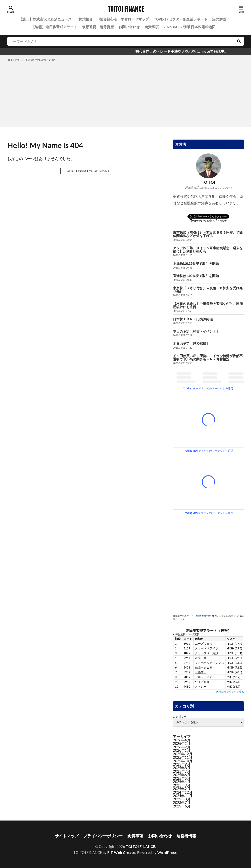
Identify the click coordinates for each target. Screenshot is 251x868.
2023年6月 (182, 806)
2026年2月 (182, 747)
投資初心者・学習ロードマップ (124, 19)
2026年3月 (182, 743)
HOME (16, 60)
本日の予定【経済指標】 (191, 344)
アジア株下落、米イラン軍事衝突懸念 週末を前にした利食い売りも (208, 250)
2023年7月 (182, 803)
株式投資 (86, 19)
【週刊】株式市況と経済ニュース (45, 19)
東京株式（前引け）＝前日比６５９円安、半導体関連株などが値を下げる (208, 234)
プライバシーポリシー (103, 836)
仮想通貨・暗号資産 (98, 27)
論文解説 (219, 19)
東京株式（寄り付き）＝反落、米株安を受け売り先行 (208, 290)
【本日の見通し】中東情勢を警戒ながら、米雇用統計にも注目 (208, 305)
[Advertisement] (126, 94)
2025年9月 (182, 764)
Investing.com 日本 (206, 616)
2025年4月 (182, 782)
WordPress (167, 853)
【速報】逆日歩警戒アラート (54, 27)
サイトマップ (67, 836)
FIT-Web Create (121, 853)
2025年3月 (182, 785)
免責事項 (152, 27)
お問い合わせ (129, 27)
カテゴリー (180, 717)
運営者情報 (186, 836)
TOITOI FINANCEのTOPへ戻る (86, 171)
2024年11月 (183, 796)
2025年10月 (183, 761)
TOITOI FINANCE (126, 9)
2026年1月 (182, 750)
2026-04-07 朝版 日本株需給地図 (189, 27)
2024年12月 (183, 792)
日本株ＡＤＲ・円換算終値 (193, 319)
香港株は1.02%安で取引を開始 (196, 276)
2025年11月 (183, 757)
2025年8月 (182, 768)
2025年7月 (182, 771)
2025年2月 (182, 789)
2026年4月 (182, 740)
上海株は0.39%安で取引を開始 (196, 264)
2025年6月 (182, 775)
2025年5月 (182, 778)
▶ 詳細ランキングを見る (230, 692)
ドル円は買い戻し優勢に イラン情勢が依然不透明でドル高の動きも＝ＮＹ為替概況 (208, 358)
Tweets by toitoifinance (208, 221)
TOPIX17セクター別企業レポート (181, 19)
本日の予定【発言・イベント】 (196, 331)
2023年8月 (182, 799)
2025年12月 (183, 754)
